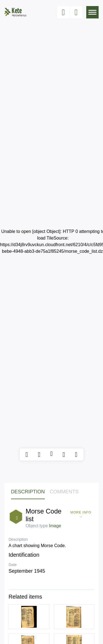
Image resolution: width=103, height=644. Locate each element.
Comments (64, 492)
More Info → (81, 515)
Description (28, 492)
